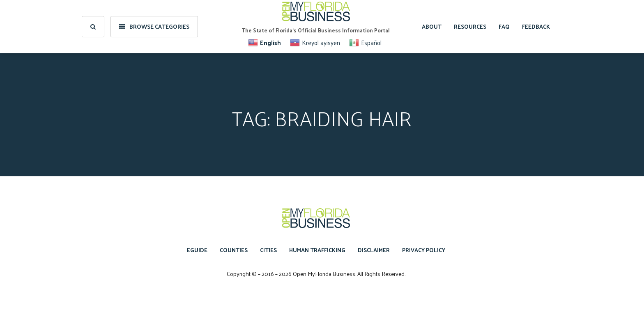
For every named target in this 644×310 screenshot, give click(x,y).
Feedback (536, 26)
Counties (234, 250)
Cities (268, 250)
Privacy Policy (424, 250)
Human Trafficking (317, 250)
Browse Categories (154, 26)
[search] (93, 27)
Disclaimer (374, 250)
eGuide (197, 250)
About (432, 26)
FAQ (504, 26)
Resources (470, 26)
